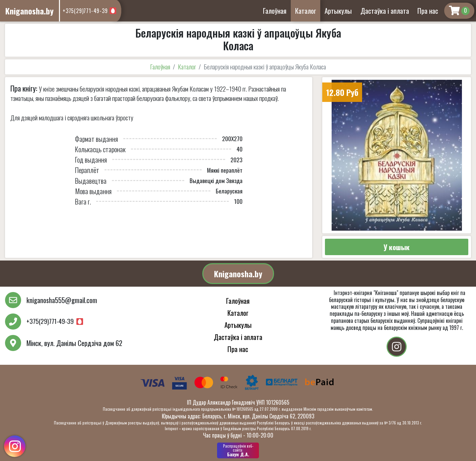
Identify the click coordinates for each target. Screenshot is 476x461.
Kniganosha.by (238, 274)
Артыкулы (338, 11)
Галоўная (275, 11)
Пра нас (428, 11)
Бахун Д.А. (238, 450)
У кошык (397, 247)
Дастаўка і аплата (385, 11)
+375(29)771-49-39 (85, 11)
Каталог (306, 11)
